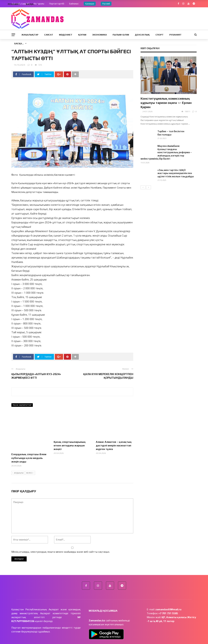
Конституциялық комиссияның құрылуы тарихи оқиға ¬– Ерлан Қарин (166, 103)
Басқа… (19, 43)
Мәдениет (66, 35)
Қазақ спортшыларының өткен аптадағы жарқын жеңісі (70, 446)
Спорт (159, 35)
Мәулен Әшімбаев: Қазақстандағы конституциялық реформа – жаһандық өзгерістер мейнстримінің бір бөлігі (166, 152)
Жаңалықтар (30, 35)
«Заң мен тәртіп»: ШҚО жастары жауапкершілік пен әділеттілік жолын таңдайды (176, 173)
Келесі (30, 461)
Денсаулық (142, 35)
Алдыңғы (18, 461)
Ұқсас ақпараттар (22, 405)
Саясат (49, 35)
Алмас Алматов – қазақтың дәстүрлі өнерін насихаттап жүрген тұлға (114, 446)
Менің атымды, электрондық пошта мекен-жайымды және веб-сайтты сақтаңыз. (61, 539)
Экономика (99, 35)
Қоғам (82, 35)
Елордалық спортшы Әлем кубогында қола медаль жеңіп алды (29, 446)
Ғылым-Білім (121, 35)
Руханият (175, 35)
